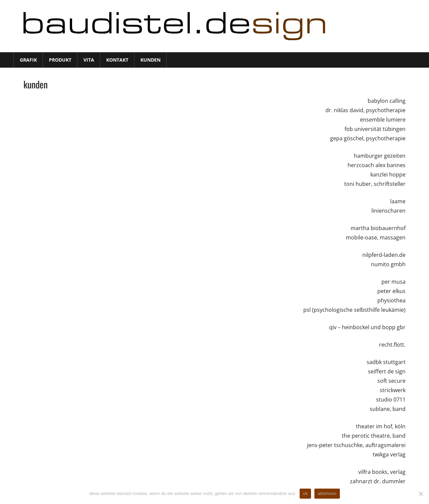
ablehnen (327, 493)
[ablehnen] (421, 494)
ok (305, 493)
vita (89, 60)
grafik (28, 60)
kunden (150, 60)
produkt (60, 60)
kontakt (117, 60)
